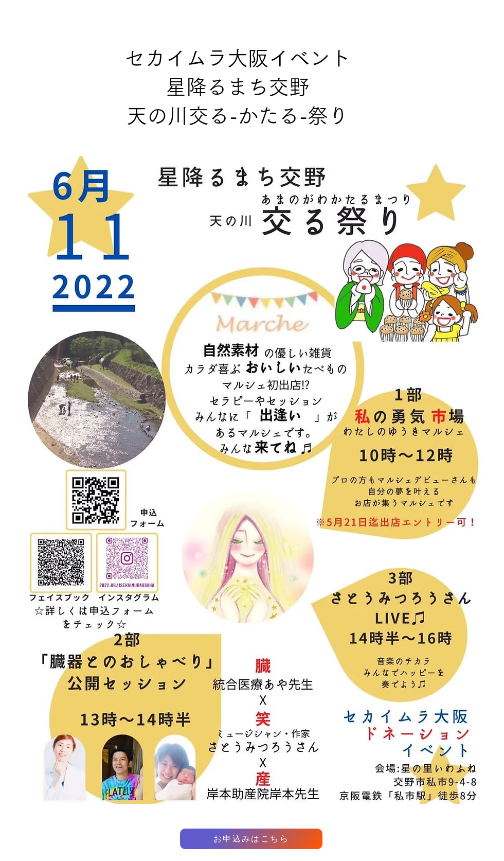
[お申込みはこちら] (251, 839)
